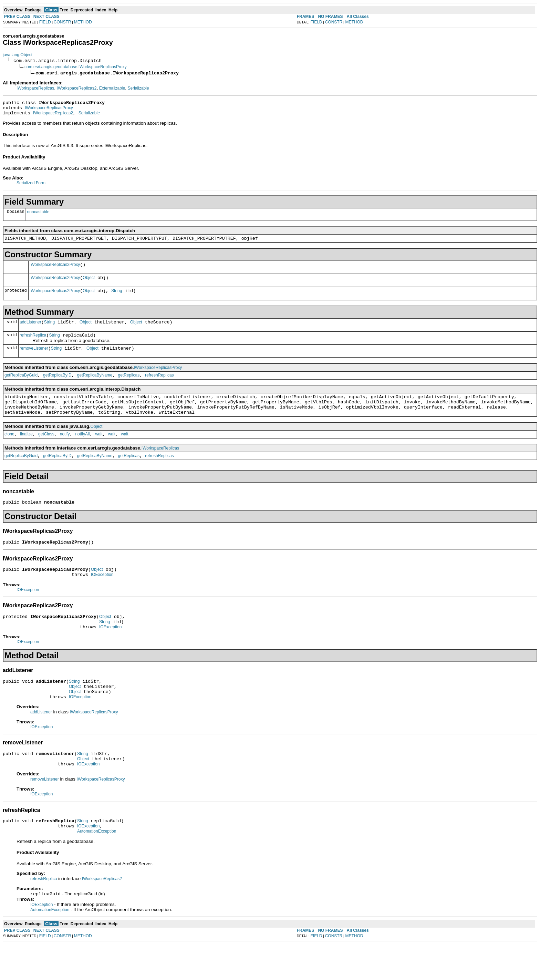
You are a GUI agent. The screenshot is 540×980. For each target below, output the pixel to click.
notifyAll (82, 451)
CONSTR (63, 22)
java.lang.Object (18, 55)
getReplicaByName (95, 386)
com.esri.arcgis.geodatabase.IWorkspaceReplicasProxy (76, 67)
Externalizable (112, 88)
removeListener (34, 359)
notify (65, 451)
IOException (102, 596)
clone (9, 451)
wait (99, 451)
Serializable (138, 88)
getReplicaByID (57, 386)
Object (89, 284)
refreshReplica (33, 344)
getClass (46, 451)
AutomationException (97, 866)
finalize (26, 451)
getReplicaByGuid (21, 386)
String (117, 298)
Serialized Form (31, 186)
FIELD (45, 22)
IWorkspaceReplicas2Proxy (55, 270)
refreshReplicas (159, 386)
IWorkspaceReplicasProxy (49, 110)
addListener (30, 330)
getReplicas (129, 386)
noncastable (38, 215)
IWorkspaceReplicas (35, 88)
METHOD (83, 22)
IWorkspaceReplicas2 (77, 88)
